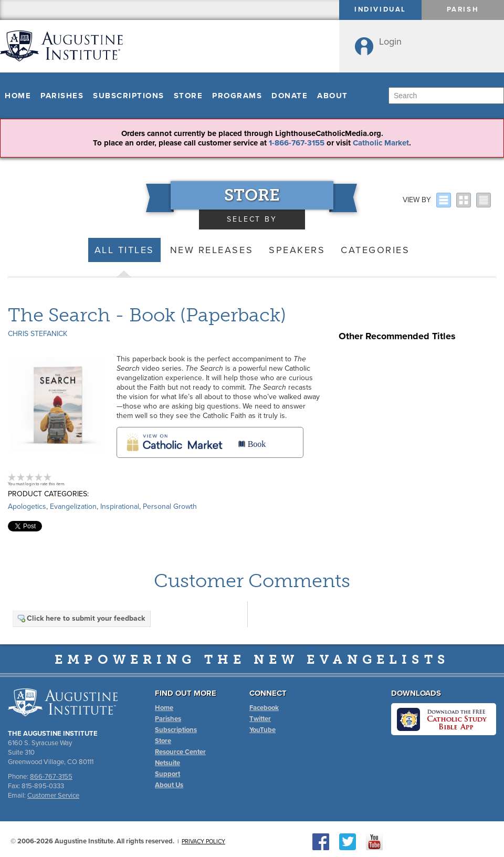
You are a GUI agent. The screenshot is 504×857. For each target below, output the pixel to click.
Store (188, 96)
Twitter (260, 719)
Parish (463, 9)
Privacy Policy (203, 842)
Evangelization (73, 506)
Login (390, 41)
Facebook (264, 708)
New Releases (212, 250)
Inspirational (120, 506)
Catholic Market (381, 143)
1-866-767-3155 (297, 143)
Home (18, 96)
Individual (380, 9)
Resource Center (180, 752)
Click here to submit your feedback (81, 618)
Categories (375, 250)
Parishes (62, 96)
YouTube (262, 730)
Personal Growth (170, 506)
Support (167, 774)
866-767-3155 (51, 777)
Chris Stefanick (38, 334)
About (333, 96)
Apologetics (27, 506)
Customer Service (53, 796)
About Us (169, 785)
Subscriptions (129, 96)
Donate (290, 96)
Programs (237, 96)
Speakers (297, 250)
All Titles (124, 250)
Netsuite (167, 763)
